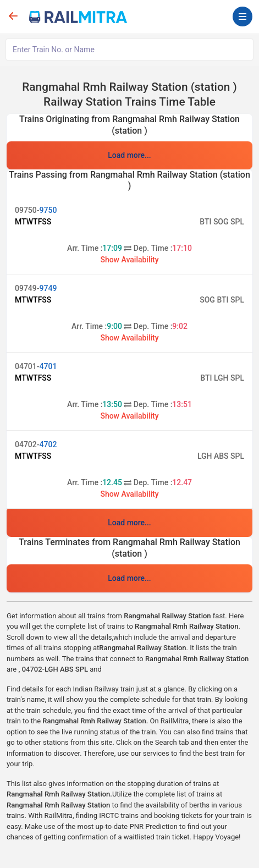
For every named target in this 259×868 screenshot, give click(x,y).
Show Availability (129, 260)
